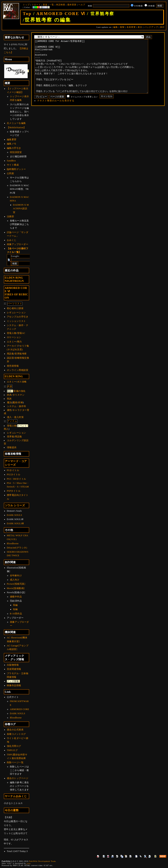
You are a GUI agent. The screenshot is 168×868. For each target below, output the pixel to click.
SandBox (11, 161)
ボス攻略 (22, 382)
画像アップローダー (18, 244)
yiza (28, 863)
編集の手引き (14, 148)
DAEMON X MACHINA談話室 (21, 208)
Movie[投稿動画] (16, 588)
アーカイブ (13, 346)
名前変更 (131, 27)
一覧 (52, 5)
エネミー (12, 342)
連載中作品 (16, 597)
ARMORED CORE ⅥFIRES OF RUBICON (16, 293)
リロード (36, 5)
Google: (15, 256)
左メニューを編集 (16, 123)
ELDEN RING (14, 376)
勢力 (20, 342)
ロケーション (14, 337)
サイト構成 (13, 165)
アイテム (12, 421)
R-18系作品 (16, 614)
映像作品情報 (14, 685)
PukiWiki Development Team (42, 861)
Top (27, 14)
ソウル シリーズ (15, 505)
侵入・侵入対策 (15, 417)
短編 (15, 609)
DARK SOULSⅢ (15, 523)
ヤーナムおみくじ (16, 796)
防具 (9, 395)
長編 (15, 605)
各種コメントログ (16, 734)
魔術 (15, 402)
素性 (9, 410)
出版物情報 (13, 665)
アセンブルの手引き (18, 317)
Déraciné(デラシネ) (17, 548)
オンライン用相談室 (18, 370)
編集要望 (12, 139)
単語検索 (61, 5)
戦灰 (9, 399)
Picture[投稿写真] (16, 584)
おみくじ (12, 240)
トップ (26, 5)
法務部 (10, 216)
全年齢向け (16, 575)
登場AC (21, 333)
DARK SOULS (14, 515)
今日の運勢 (12, 810)
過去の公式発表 (15, 730)
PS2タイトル (14, 474)
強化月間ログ (14, 746)
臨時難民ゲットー (16, 169)
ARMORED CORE (20, 709)
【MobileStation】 (16, 127)
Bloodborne (13, 543)
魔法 (9, 402)
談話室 (10, 358)
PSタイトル (13, 470)
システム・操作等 (17, 406)
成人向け (15, 580)
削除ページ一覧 (15, 762)
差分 (140, 27)
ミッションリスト (16, 321)
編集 (116, 27)
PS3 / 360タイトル (16, 479)
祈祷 (20, 402)
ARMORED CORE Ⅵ (61, 14)
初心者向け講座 (15, 308)
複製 (122, 27)
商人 (6, 429)
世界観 (11, 437)
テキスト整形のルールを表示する (56, 112)
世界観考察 (21, 354)
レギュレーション (16, 313)
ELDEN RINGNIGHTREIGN (14, 279)
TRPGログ (12, 750)
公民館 (10, 173)
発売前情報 (13, 366)
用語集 (10, 354)
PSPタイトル (14, 491)
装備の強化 (20, 391)
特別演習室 (16, 152)
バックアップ (151, 27)
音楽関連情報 (14, 669)
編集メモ (12, 144)
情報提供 (12, 447)
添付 (162, 27)
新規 (45, 5)
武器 (10, 386)
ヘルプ (82, 5)
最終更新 (72, 5)
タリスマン (19, 395)
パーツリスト (15, 304)
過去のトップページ (18, 778)
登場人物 (12, 333)
